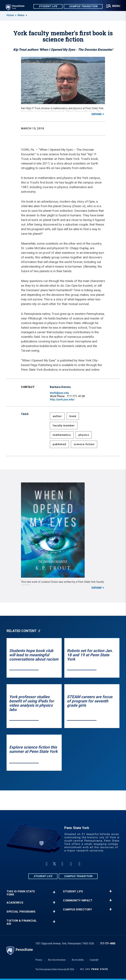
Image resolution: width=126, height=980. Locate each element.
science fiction (84, 444)
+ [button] (54, 892)
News (21, 15)
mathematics (62, 435)
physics (84, 435)
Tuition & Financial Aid (22, 922)
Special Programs (21, 912)
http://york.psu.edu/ (62, 399)
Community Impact (78, 900)
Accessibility (78, 960)
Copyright (94, 960)
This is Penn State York (21, 893)
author (57, 416)
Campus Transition (83, 6)
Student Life (48, 6)
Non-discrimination (57, 960)
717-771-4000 (108, 943)
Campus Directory (77, 909)
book (73, 416)
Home (10, 15)
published (59, 444)
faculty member (64, 425)
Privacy (39, 960)
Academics (15, 903)
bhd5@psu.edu (59, 393)
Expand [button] (97, 114)
